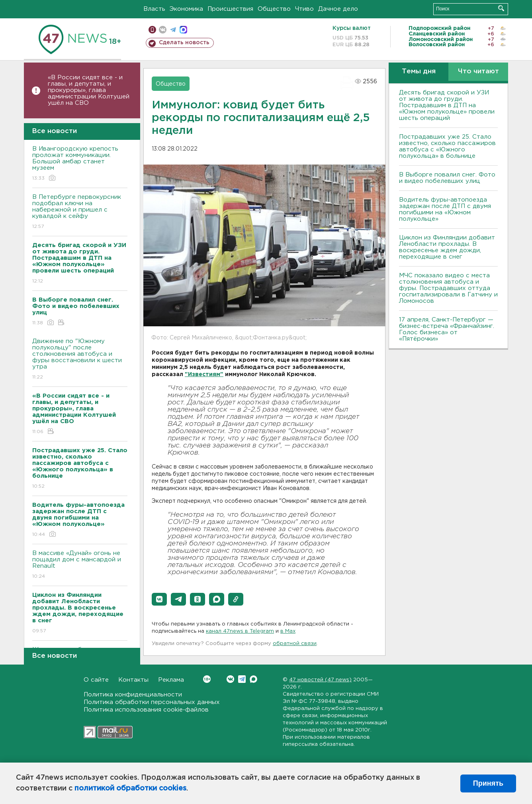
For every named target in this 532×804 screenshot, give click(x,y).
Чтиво (304, 9)
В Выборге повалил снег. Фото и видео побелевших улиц (447, 178)
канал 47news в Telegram (240, 631)
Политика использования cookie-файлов (146, 710)
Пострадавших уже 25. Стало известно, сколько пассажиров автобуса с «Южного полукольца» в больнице (447, 146)
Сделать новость (184, 43)
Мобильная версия (152, 30)
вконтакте (163, 30)
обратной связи (295, 644)
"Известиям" (204, 375)
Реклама (171, 680)
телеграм (173, 30)
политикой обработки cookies (130, 788)
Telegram (242, 679)
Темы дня (419, 72)
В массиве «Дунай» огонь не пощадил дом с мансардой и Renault (80, 565)
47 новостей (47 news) (320, 680)
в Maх (288, 631)
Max (253, 679)
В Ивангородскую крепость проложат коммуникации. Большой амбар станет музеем (80, 164)
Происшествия (230, 9)
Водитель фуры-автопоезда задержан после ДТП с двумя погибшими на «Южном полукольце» (445, 209)
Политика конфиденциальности (133, 695)
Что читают (478, 72)
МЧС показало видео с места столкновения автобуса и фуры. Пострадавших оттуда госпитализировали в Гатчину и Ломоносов (448, 288)
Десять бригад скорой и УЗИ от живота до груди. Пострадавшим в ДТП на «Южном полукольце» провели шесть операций (447, 105)
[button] (159, 599)
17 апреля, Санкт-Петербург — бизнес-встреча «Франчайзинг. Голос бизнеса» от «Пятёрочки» (447, 329)
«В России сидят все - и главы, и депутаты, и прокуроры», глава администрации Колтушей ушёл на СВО (89, 90)
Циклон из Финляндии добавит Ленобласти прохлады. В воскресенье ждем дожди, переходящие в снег (447, 247)
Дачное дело (338, 9)
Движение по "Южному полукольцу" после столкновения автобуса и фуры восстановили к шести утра (80, 360)
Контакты (133, 680)
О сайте (96, 680)
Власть (154, 9)
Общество (274, 9)
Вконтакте (207, 679)
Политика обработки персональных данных (152, 702)
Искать (501, 8)
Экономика (186, 9)
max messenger (183, 30)
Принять (488, 783)
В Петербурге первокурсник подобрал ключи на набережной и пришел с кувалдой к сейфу (80, 212)
